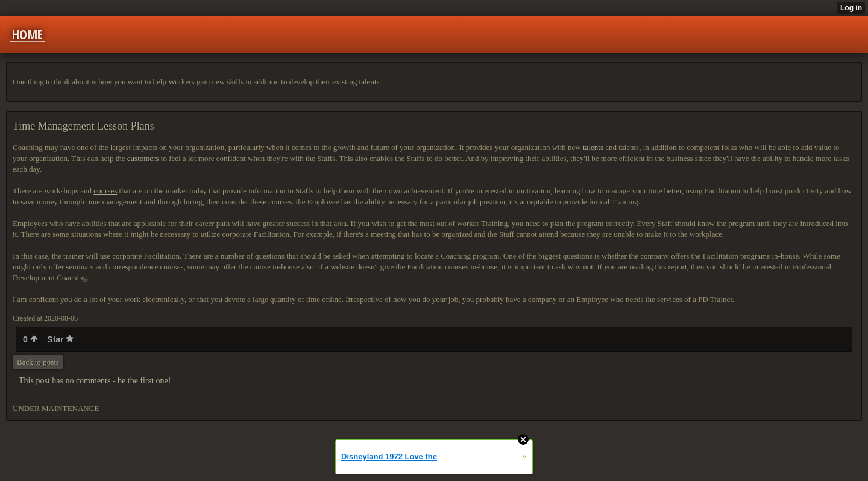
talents (593, 147)
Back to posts (38, 362)
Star (60, 339)
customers (143, 158)
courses (105, 191)
